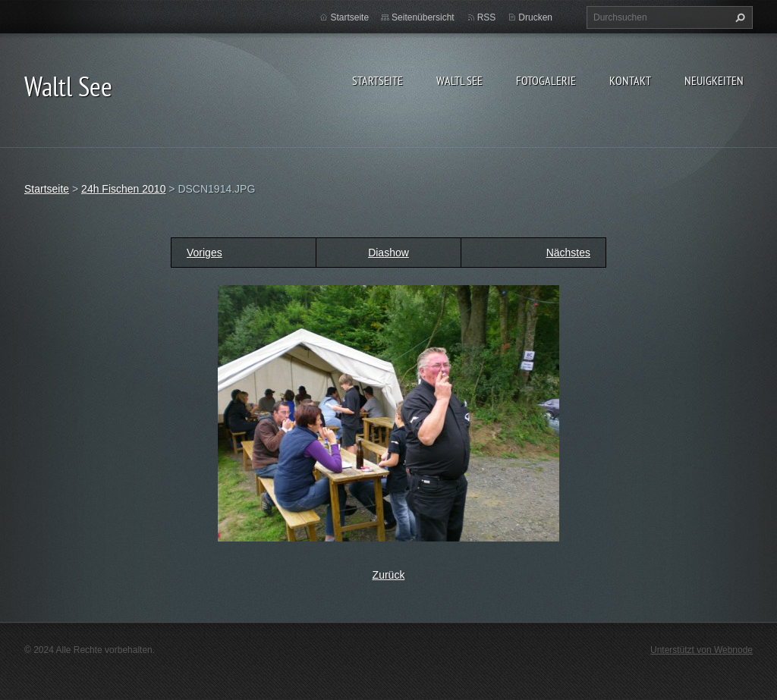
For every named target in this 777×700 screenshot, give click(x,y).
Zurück (389, 575)
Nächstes (568, 253)
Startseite (377, 80)
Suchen (738, 17)
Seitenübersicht (423, 17)
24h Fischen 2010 (123, 189)
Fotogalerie (546, 80)
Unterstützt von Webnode (702, 650)
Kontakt (630, 80)
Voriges (204, 253)
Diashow (388, 253)
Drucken (535, 17)
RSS (487, 17)
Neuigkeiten (714, 80)
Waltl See (459, 80)
